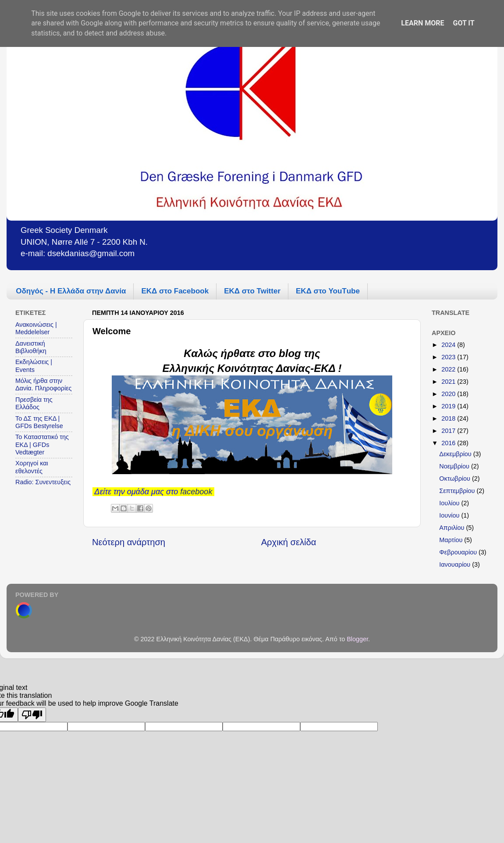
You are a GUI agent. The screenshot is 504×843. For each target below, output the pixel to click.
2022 (449, 369)
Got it (463, 23)
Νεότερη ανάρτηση (129, 542)
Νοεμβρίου (455, 466)
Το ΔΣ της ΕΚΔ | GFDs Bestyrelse (39, 422)
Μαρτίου (452, 540)
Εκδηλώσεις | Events (34, 366)
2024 (449, 345)
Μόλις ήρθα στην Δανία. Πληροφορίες (44, 384)
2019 (449, 406)
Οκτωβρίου (456, 479)
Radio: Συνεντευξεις (43, 482)
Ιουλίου (450, 503)
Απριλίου (453, 528)
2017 (449, 431)
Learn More (422, 23)
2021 (449, 382)
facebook (196, 492)
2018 (449, 418)
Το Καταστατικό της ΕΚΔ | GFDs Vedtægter (42, 445)
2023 (449, 357)
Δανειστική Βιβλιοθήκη (31, 347)
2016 (449, 443)
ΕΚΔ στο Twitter (252, 291)
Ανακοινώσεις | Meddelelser (36, 328)
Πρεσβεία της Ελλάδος (34, 403)
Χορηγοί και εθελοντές (32, 467)
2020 (449, 394)
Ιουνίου (450, 515)
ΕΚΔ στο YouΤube (328, 291)
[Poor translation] (32, 715)
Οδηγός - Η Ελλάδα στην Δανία (71, 291)
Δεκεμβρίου (456, 454)
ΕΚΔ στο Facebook (175, 291)
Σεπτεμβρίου (458, 491)
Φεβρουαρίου (459, 552)
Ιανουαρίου (456, 564)
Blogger (357, 639)
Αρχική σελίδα (289, 542)
